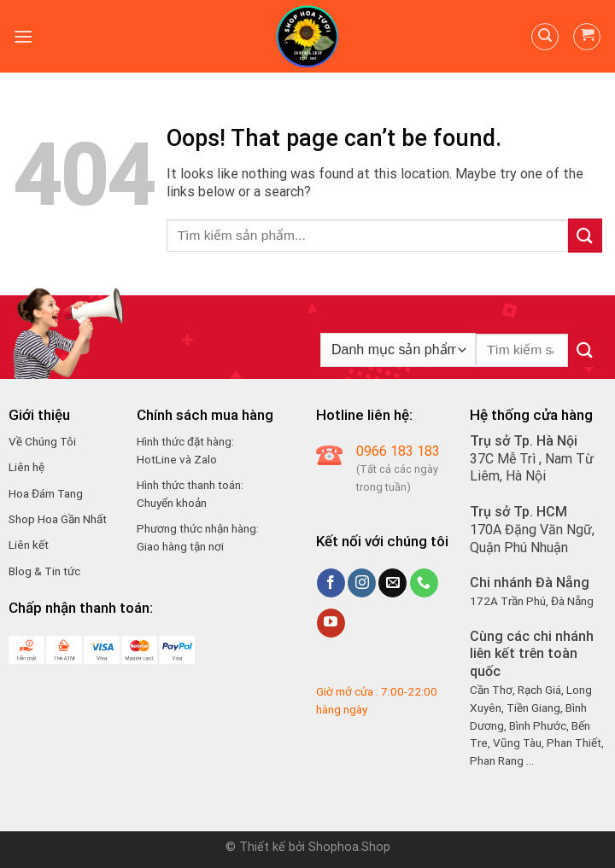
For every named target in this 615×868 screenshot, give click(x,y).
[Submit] (585, 235)
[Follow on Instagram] (362, 583)
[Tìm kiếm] (545, 37)
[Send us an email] (392, 583)
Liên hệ (26, 467)
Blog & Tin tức (44, 571)
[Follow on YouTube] (331, 623)
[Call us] (424, 583)
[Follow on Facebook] (331, 583)
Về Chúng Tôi (42, 441)
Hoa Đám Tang (46, 493)
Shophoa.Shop (349, 847)
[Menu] (23, 36)
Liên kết (29, 545)
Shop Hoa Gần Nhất (58, 519)
